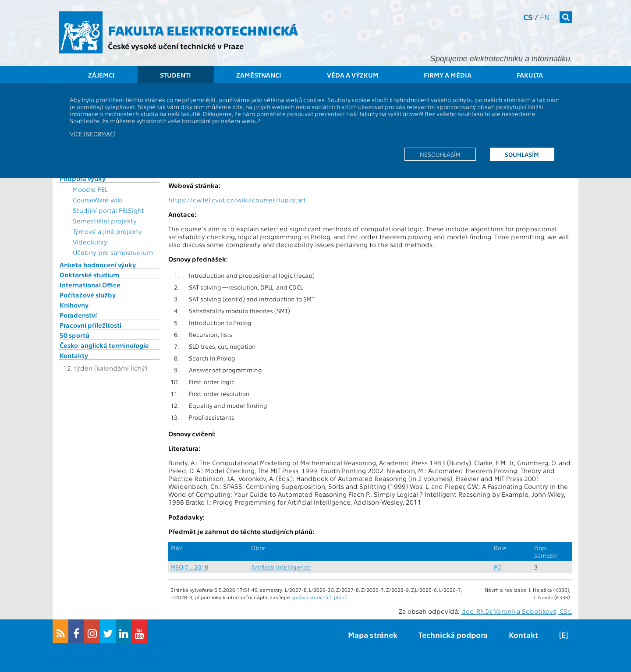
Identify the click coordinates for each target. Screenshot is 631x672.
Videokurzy (90, 242)
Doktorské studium (89, 275)
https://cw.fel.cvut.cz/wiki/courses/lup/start (237, 200)
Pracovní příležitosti (90, 325)
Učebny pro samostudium (113, 252)
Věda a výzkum (353, 75)
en (545, 17)
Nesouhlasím (440, 154)
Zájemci (101, 75)
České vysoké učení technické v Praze (176, 46)
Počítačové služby (88, 295)
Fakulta (530, 75)
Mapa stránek (373, 635)
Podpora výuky (83, 178)
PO (498, 567)
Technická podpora (453, 635)
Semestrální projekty (105, 221)
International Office (90, 285)
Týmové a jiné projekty (107, 231)
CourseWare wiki (98, 200)
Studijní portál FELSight (108, 210)
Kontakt (523, 635)
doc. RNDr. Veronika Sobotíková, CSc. (517, 611)
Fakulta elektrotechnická (203, 30)
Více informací (92, 134)
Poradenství (78, 315)
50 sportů (74, 335)
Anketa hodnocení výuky (98, 265)
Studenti (175, 75)
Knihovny (74, 305)
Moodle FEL (90, 189)
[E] (564, 635)
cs (528, 17)
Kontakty (74, 355)
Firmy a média (448, 75)
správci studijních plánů (319, 597)
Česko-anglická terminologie (104, 345)
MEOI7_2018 (189, 567)
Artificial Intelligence (281, 567)
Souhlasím (522, 154)
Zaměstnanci (259, 75)
